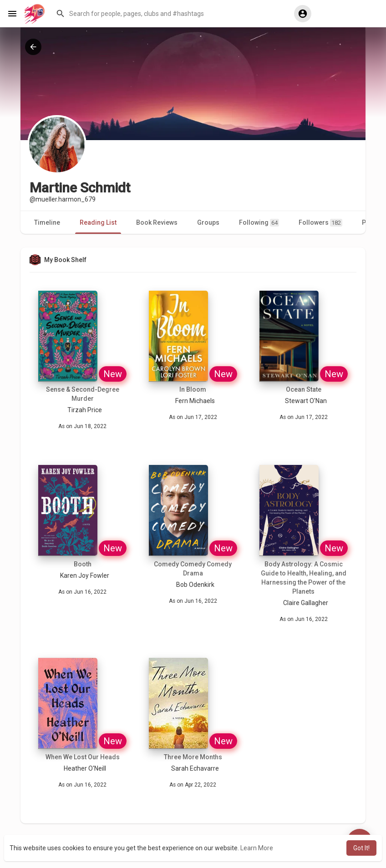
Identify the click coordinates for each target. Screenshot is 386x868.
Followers (320, 223)
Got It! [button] (361, 848)
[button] (168, 14)
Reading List (98, 222)
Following (259, 223)
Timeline (47, 222)
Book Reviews (157, 222)
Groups (208, 222)
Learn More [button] (257, 848)
